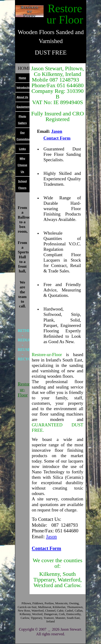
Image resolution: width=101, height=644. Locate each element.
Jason (57, 131)
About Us (22, 97)
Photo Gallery (22, 120)
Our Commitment (22, 136)
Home (22, 78)
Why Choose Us (22, 165)
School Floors (22, 185)
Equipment (22, 107)
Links (22, 149)
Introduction (22, 87)
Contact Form (57, 138)
